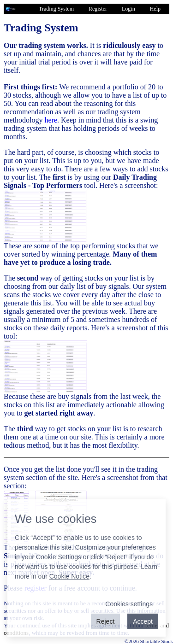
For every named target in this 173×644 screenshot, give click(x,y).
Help (155, 9)
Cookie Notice (69, 576)
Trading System (56, 9)
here (51, 120)
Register (98, 9)
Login (128, 9)
